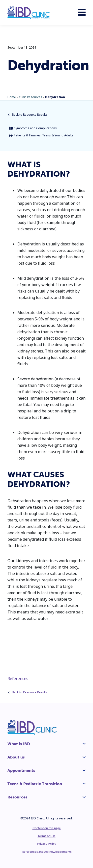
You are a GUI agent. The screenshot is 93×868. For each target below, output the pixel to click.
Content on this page (47, 828)
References (18, 679)
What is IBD (19, 744)
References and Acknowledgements (47, 852)
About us (16, 757)
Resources (17, 797)
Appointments (21, 770)
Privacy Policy (47, 844)
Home (12, 97)
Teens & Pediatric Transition (35, 784)
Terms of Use (47, 836)
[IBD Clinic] (29, 12)
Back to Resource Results (28, 115)
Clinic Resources (31, 97)
